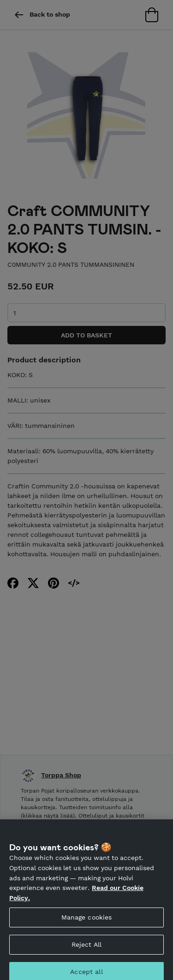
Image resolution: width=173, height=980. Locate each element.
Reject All (86, 948)
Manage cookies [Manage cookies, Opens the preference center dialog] (87, 921)
